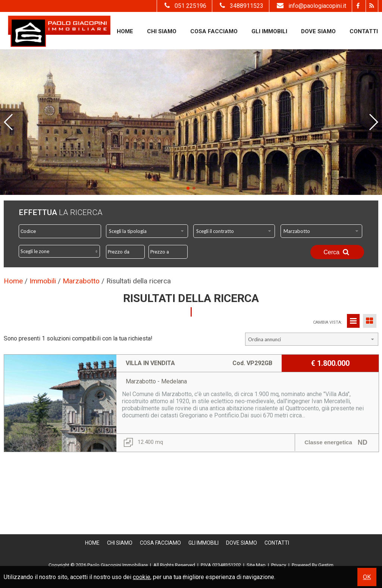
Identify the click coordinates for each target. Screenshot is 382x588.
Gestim (326, 565)
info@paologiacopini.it (311, 6)
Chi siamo (162, 31)
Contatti (364, 31)
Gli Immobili (269, 31)
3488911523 (241, 6)
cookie (142, 577)
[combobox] (147, 231)
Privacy (279, 565)
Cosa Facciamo (214, 31)
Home (125, 31)
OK (367, 577)
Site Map (256, 565)
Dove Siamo (318, 31)
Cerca (337, 252)
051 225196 (184, 6)
